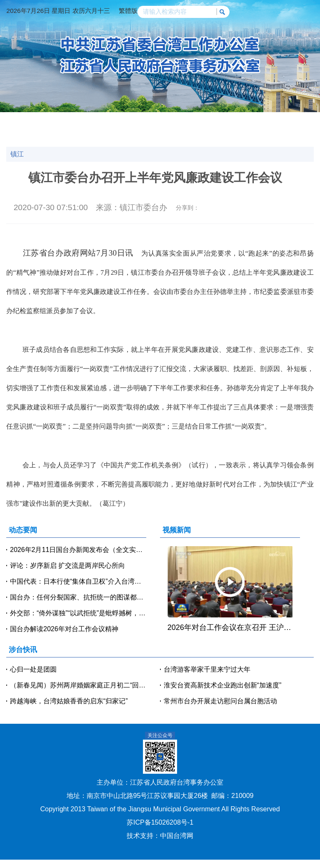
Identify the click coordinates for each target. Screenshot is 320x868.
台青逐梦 (102, 133)
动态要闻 (65, 121)
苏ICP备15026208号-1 (160, 822)
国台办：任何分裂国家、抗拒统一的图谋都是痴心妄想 (78, 597)
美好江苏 (250, 133)
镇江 (17, 154)
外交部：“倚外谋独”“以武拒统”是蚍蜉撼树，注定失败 (78, 613)
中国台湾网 (177, 836)
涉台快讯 (102, 121)
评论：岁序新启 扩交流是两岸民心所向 (67, 566)
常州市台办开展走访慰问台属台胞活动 (220, 701)
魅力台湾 (287, 133)
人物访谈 (65, 133)
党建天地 (250, 121)
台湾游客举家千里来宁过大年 (207, 669)
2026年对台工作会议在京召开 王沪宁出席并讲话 (230, 627)
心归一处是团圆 (33, 669)
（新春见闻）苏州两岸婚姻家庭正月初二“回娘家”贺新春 (78, 685)
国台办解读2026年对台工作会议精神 (64, 629)
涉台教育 (28, 133)
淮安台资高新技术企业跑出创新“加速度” (223, 685)
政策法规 (287, 121)
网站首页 (28, 121)
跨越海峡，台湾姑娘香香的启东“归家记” (69, 701)
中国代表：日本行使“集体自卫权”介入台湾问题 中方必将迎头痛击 (78, 581)
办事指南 (176, 133)
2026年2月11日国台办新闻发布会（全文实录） (78, 550)
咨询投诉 (213, 133)
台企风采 (139, 133)
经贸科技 (176, 121)
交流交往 (213, 121)
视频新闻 (139, 121)
